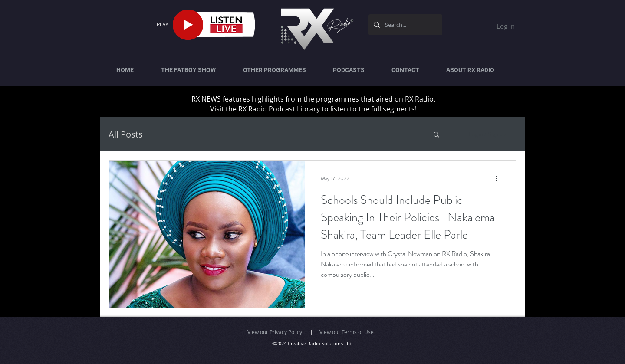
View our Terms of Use (347, 332)
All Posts (126, 134)
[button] (436, 135)
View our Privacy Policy (275, 332)
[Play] (188, 25)
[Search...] (405, 25)
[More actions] (499, 178)
